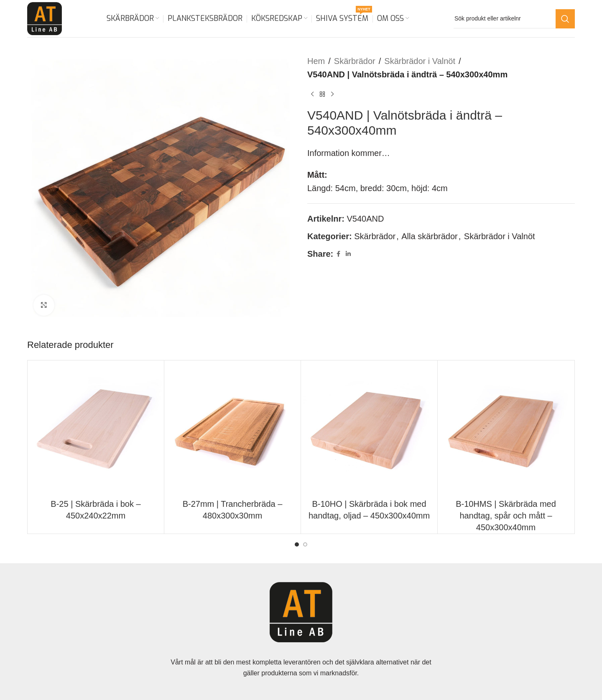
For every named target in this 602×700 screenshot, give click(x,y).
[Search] (514, 19)
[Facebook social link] (338, 254)
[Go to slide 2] (305, 544)
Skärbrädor (355, 61)
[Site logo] (45, 18)
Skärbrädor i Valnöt (420, 61)
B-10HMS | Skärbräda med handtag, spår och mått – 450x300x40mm (506, 516)
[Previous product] (312, 95)
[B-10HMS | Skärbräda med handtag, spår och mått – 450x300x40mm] (506, 429)
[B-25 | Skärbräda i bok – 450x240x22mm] (96, 429)
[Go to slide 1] (297, 544)
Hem (316, 61)
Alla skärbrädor (430, 236)
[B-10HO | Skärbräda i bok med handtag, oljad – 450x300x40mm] (369, 429)
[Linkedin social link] (348, 254)
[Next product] (332, 95)
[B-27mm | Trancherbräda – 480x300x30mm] (232, 429)
